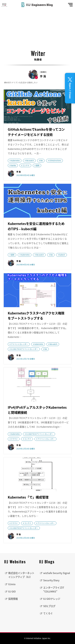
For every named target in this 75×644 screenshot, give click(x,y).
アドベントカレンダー (19, 344)
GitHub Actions (55, 161)
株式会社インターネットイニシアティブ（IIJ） (21, 575)
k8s (42, 161)
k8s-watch (30, 161)
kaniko (14, 165)
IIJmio (12, 584)
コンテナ (26, 165)
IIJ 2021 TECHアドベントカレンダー (24, 349)
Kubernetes (15, 161)
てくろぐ (48, 613)
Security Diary (51, 580)
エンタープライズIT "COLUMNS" (54, 589)
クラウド (14, 439)
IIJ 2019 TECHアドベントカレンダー (24, 528)
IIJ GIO (12, 591)
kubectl (62, 255)
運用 (38, 165)
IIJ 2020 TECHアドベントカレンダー (40, 434)
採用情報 (13, 599)
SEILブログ (49, 606)
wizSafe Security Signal (57, 573)
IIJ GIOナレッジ (52, 599)
